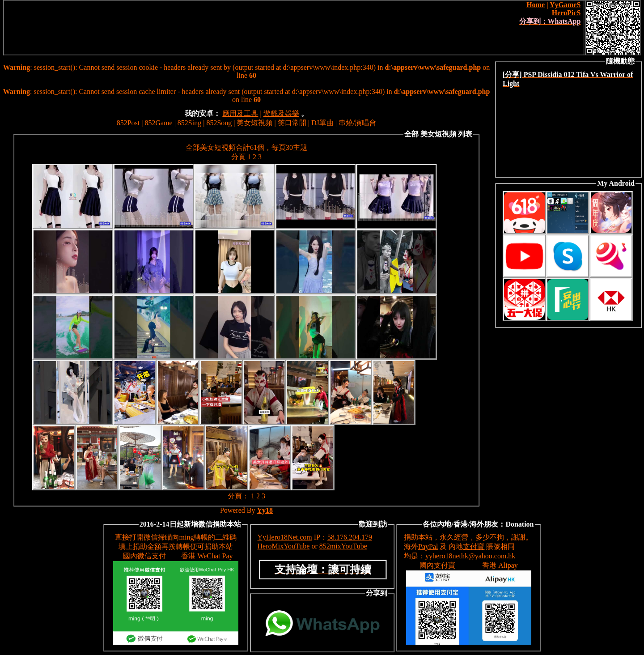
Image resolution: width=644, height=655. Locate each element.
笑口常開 (292, 123)
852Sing (189, 123)
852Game (158, 123)
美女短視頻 (254, 123)
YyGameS (565, 5)
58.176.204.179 (350, 537)
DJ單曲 (322, 123)
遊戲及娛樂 (281, 113)
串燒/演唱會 (357, 123)
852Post (128, 123)
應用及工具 (240, 113)
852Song (219, 123)
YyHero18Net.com (285, 537)
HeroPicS (566, 13)
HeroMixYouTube (284, 546)
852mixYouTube (343, 546)
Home (536, 5)
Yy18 (265, 510)
